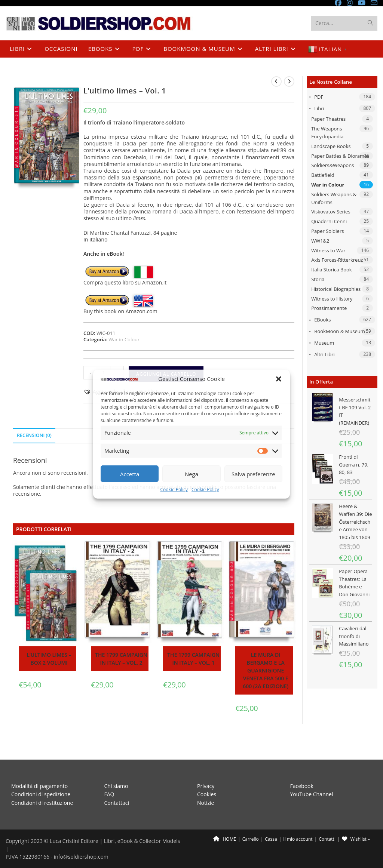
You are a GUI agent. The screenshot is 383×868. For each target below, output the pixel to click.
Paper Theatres (328, 119)
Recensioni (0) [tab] (34, 435)
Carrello (251, 822)
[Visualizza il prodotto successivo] (289, 81)
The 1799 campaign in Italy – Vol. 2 (121, 659)
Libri (319, 108)
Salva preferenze (253, 474)
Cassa (271, 822)
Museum (324, 343)
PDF (319, 97)
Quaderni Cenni (329, 221)
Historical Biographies (336, 289)
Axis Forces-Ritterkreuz (337, 260)
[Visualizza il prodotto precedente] (276, 81)
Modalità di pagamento (39, 769)
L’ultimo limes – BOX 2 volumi (49, 659)
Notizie (206, 786)
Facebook (302, 769)
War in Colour (328, 185)
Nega (191, 474)
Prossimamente (329, 308)
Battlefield (323, 175)
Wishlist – (356, 822)
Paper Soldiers (327, 231)
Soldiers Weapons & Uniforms (334, 198)
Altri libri (324, 354)
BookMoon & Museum (340, 331)
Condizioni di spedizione (41, 777)
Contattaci (117, 786)
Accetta (130, 474)
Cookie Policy (174, 490)
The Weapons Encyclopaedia (327, 133)
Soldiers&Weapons (333, 165)
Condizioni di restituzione (42, 786)
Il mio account (298, 822)
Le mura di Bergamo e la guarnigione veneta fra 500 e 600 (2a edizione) (266, 670)
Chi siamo (116, 769)
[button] (279, 379)
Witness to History (332, 299)
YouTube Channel (312, 777)
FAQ (109, 777)
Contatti (327, 822)
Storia (318, 279)
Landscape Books (331, 146)
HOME (225, 822)
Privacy (206, 769)
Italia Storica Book (332, 270)
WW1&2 (320, 241)
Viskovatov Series (331, 212)
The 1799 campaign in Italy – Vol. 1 (193, 659)
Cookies (207, 777)
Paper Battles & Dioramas (340, 156)
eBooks (322, 320)
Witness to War (328, 250)
